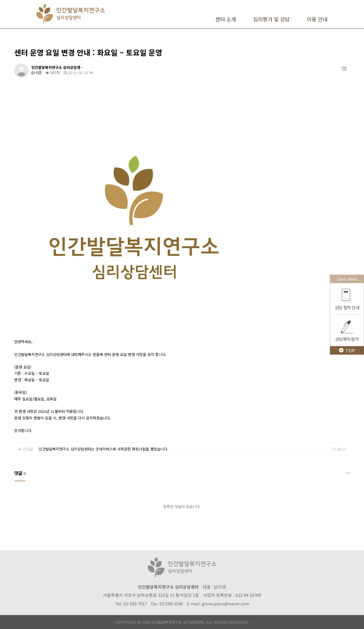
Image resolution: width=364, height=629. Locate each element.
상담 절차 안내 (347, 307)
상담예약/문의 (347, 339)
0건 (36, 72)
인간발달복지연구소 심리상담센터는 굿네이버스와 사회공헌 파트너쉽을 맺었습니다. (104, 449)
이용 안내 (317, 19)
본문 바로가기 (0, 0)
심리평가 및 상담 (271, 19)
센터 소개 (226, 19)
